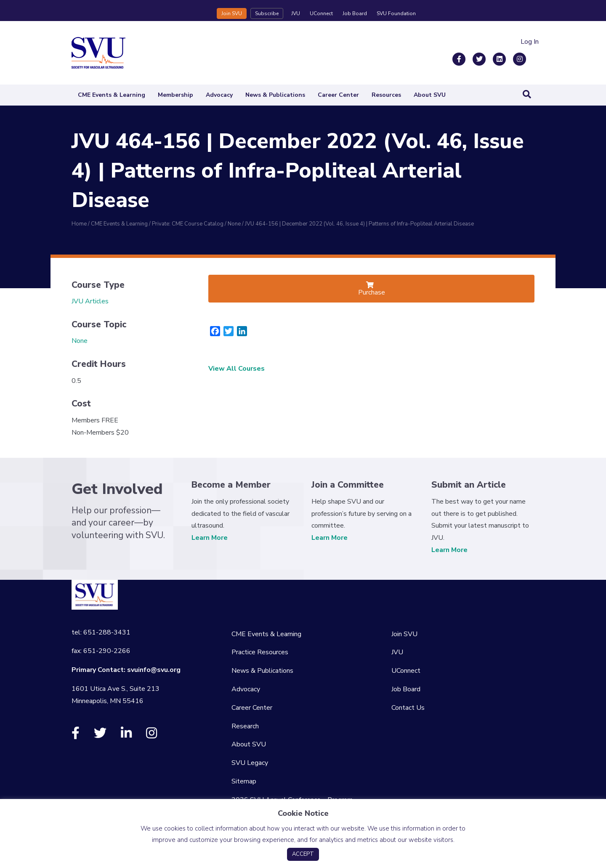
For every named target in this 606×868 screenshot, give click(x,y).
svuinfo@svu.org (154, 670)
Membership (175, 95)
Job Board (355, 13)
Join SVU (232, 13)
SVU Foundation (396, 13)
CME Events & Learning (112, 95)
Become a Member (231, 485)
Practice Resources (260, 652)
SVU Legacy (250, 763)
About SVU (430, 95)
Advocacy (219, 95)
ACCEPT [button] (303, 854)
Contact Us (408, 708)
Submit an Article (469, 485)
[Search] (527, 94)
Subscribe (267, 13)
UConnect (321, 13)
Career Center (338, 95)
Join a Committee (348, 485)
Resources (386, 95)
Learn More (210, 538)
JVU (296, 13)
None (80, 341)
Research (245, 726)
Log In (530, 42)
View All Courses (237, 369)
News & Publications (275, 95)
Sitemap (244, 781)
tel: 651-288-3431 (101, 632)
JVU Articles (90, 301)
